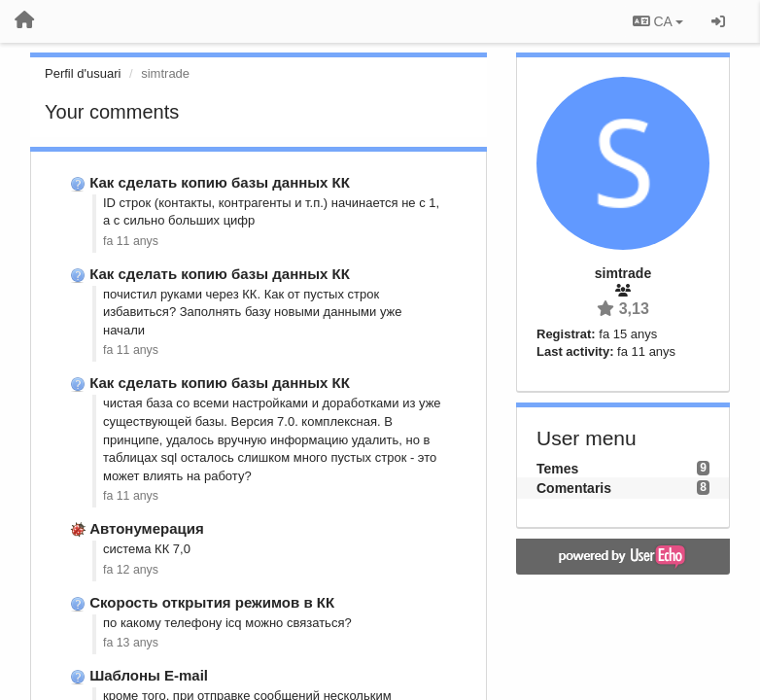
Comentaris (574, 488)
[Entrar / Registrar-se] (718, 21)
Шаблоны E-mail (149, 675)
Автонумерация (147, 528)
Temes (557, 469)
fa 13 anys (131, 643)
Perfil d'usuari (83, 73)
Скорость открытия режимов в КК (212, 602)
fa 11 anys (131, 241)
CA (658, 21)
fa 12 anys (131, 570)
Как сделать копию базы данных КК (220, 182)
